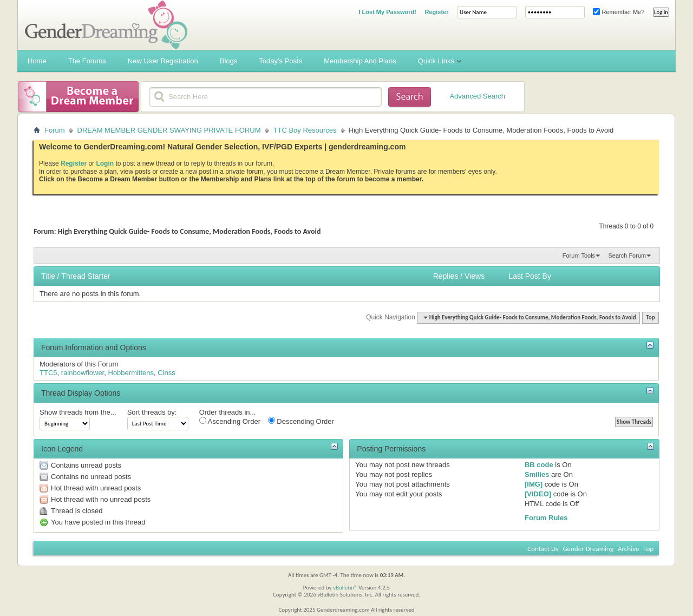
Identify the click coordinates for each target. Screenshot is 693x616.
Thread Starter (86, 276)
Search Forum (627, 255)
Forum (55, 130)
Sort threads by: (152, 412)
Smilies (537, 474)
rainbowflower (83, 373)
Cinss (166, 373)
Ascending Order (230, 421)
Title (48, 276)
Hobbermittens (131, 373)
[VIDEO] (538, 494)
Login (105, 163)
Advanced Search (477, 96)
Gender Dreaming (588, 549)
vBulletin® (345, 588)
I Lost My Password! (387, 12)
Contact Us (543, 549)
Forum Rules (546, 518)
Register (436, 12)
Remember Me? (619, 12)
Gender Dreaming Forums (106, 25)
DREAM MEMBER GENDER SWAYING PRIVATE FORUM (169, 130)
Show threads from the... (78, 412)
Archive (628, 549)
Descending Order (301, 421)
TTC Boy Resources (305, 130)
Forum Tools (579, 255)
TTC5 (48, 373)
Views (475, 276)
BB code (539, 465)
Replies (446, 276)
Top (650, 317)
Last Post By (530, 276)
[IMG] (534, 484)
